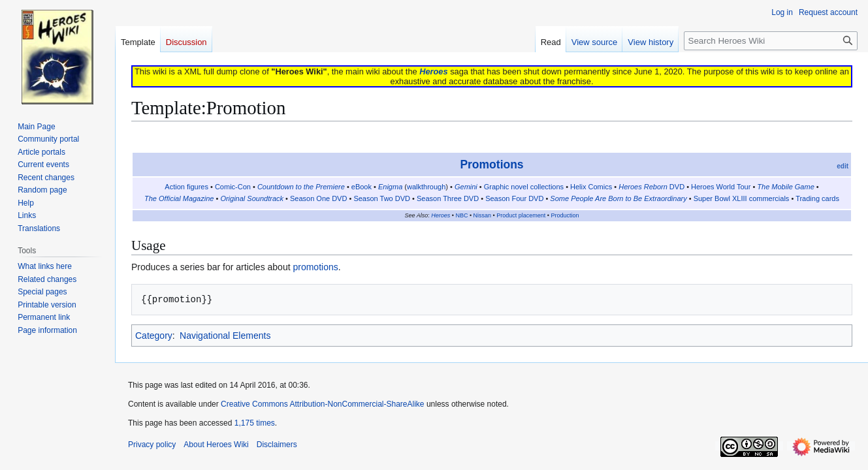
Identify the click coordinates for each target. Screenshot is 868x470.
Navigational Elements (225, 336)
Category (154, 336)
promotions (315, 267)
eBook (362, 187)
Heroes (433, 71)
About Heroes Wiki (216, 445)
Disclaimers (277, 445)
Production (565, 215)
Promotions (491, 164)
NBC (461, 215)
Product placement (521, 215)
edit (843, 166)
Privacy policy (152, 445)
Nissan (483, 215)
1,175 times (255, 423)
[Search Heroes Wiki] (771, 41)
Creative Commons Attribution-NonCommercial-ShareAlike (322, 404)
